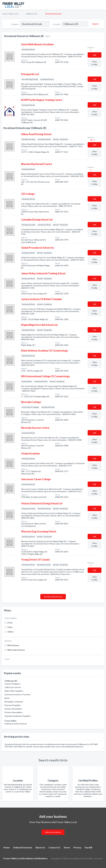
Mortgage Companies (14, 702)
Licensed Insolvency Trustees (18, 694)
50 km (10, 627)
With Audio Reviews (16, 650)
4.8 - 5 (92, 140)
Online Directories (23, 847)
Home (7, 847)
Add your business (53, 832)
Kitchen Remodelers (13, 709)
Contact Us (54, 847)
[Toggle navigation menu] (102, 5)
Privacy (77, 847)
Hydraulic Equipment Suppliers (18, 716)
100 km (10, 632)
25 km (10, 623)
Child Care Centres (13, 687)
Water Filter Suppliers (14, 691)
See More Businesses (53, 597)
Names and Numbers (37, 858)
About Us (40, 847)
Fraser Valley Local (10, 14)
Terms (67, 847)
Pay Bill (88, 847)
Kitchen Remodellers (14, 712)
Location (57, 24)
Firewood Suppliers (13, 705)
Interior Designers (12, 684)
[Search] (95, 24)
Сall (94, 55)
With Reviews (13, 645)
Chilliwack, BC (32, 14)
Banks (7, 698)
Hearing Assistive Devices (16, 724)
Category (15, 24)
